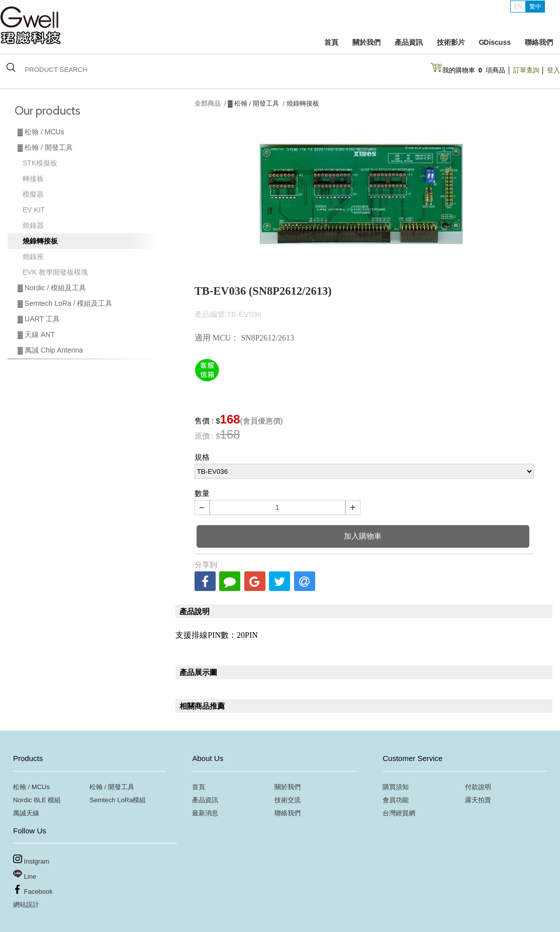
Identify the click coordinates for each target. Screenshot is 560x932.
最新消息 (205, 813)
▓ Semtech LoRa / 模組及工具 (65, 303)
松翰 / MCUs (31, 787)
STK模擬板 (40, 163)
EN (518, 7)
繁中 (535, 7)
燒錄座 (33, 257)
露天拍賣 (478, 800)
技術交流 (288, 800)
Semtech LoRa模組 (118, 800)
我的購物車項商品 (474, 70)
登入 (553, 70)
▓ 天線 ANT (36, 334)
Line (25, 875)
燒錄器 (33, 225)
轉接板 (33, 179)
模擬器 (33, 194)
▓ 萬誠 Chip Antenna (50, 350)
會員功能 (396, 800)
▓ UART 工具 (39, 319)
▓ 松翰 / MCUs (41, 132)
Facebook (33, 890)
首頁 (331, 42)
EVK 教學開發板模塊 (55, 272)
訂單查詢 (526, 70)
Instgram (31, 860)
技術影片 (451, 42)
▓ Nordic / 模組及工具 (52, 288)
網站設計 (26, 905)
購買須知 (396, 787)
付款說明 (478, 787)
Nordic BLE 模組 (37, 800)
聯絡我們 (539, 42)
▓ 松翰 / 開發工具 (45, 147)
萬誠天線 (26, 813)
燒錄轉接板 (40, 241)
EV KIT (34, 210)
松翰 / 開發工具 (112, 787)
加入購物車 (363, 536)
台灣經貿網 (399, 813)
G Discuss (495, 42)
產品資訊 (409, 42)
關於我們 (366, 42)
